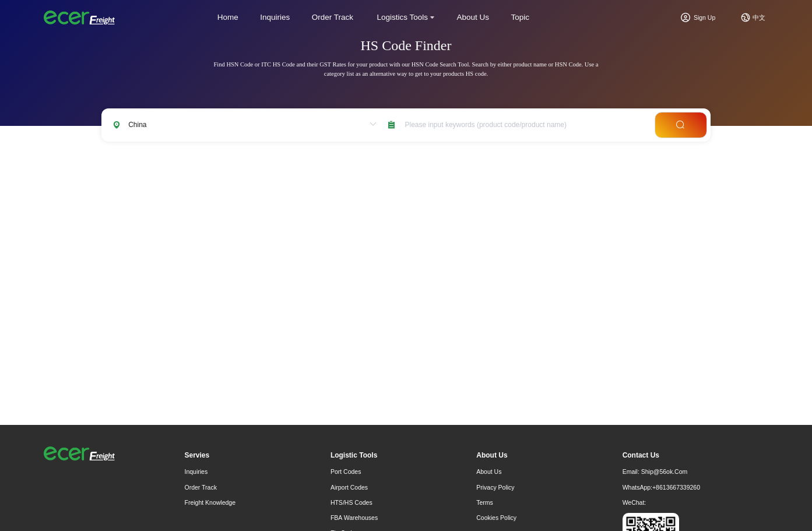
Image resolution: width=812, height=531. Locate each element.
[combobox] (525, 125)
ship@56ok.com (665, 472)
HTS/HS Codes (351, 502)
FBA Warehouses (354, 518)
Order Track (333, 17)
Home (228, 17)
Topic (521, 17)
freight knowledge (210, 502)
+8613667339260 (676, 487)
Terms (485, 502)
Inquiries (275, 17)
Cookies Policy (496, 518)
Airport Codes (349, 487)
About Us (473, 17)
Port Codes (346, 472)
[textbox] (525, 125)
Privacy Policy (495, 487)
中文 (759, 17)
